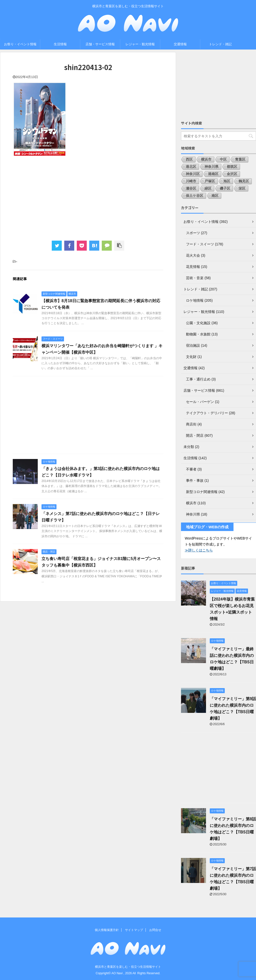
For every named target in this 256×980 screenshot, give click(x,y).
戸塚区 (210, 181)
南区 (215, 196)
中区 (223, 159)
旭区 (227, 181)
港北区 (191, 167)
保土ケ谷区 (194, 196)
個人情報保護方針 (107, 930)
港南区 (213, 174)
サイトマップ (134, 930)
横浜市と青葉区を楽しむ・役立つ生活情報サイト (128, 967)
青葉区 (240, 159)
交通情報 (180, 44)
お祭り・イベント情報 (20, 44)
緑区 (208, 188)
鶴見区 (244, 181)
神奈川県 (211, 167)
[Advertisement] (88, 198)
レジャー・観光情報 (140, 44)
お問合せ (155, 930)
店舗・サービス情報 (100, 44)
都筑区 (232, 167)
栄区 (242, 188)
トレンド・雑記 (220, 44)
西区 (189, 159)
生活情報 (60, 44)
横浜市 (206, 159)
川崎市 (191, 181)
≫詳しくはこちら (199, 550)
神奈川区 (193, 174)
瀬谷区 (191, 188)
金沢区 (232, 174)
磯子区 (225, 188)
